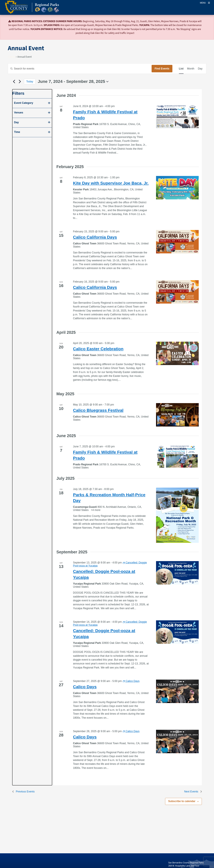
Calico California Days (95, 237)
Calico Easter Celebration (98, 349)
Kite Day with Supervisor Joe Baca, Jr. (111, 183)
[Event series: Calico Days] (131, 681)
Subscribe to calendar (182, 801)
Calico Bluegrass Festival (98, 410)
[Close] (207, 22)
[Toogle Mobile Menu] (205, 3)
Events (11, 57)
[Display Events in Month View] (191, 69)
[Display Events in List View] (181, 69)
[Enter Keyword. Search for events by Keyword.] (80, 69)
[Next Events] (20, 82)
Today (30, 82)
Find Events (162, 69)
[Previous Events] (14, 82)
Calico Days (85, 687)
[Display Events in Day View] (200, 69)
